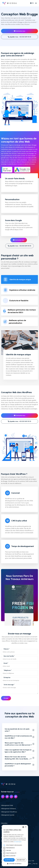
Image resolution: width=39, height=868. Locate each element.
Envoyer (6, 698)
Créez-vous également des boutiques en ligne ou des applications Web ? (18, 751)
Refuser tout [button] (21, 860)
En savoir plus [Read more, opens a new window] (18, 842)
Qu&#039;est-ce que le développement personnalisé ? (18, 765)
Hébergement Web (7, 805)
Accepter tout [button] (9, 860)
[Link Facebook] (3, 797)
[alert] (15, 846)
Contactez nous (20, 31)
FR (32, 3)
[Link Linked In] (16, 797)
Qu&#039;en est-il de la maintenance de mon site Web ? (18, 737)
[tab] (19, 279)
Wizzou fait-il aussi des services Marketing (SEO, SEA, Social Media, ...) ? (18, 758)
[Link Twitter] (7, 797)
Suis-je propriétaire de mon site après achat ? (17, 730)
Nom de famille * (9, 656)
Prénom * (7, 649)
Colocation (4, 823)
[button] (15, 864)
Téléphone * (8, 670)
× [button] (26, 827)
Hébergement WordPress (9, 812)
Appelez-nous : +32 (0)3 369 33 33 (19, 37)
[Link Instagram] (11, 797)
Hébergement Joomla (8, 815)
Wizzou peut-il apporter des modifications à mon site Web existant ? (18, 744)
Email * (6, 663)
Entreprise (7, 677)
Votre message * (9, 685)
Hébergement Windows (8, 809)
